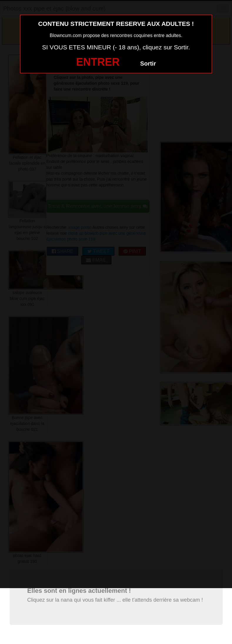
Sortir (148, 64)
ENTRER (98, 62)
